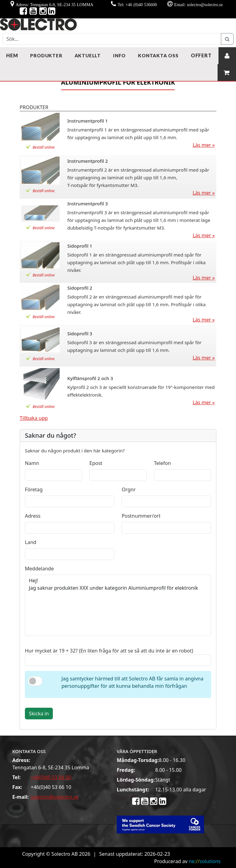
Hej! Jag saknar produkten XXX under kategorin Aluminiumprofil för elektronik (118, 605)
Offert (201, 55)
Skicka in (39, 714)
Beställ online (43, 147)
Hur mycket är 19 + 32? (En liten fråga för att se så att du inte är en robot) (109, 651)
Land (31, 542)
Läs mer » (204, 145)
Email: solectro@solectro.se (199, 5)
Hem (12, 55)
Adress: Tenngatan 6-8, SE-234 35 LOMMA (55, 5)
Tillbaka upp (34, 418)
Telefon (162, 463)
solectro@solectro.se (55, 797)
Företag (34, 489)
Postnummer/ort (141, 516)
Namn (32, 463)
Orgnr (129, 489)
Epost (96, 463)
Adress (33, 516)
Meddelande (39, 569)
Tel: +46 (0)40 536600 (137, 5)
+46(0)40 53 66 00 (51, 777)
